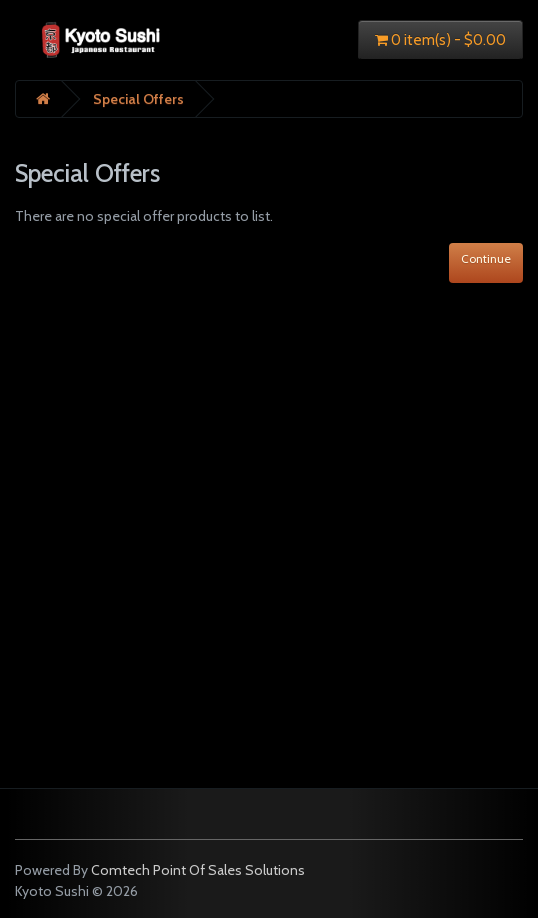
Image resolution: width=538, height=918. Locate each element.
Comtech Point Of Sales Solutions (198, 870)
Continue (486, 258)
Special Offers (138, 99)
